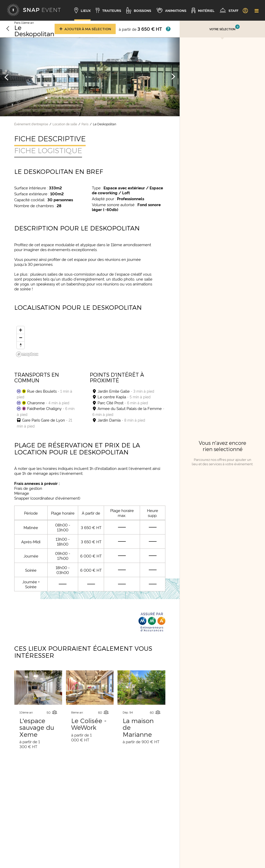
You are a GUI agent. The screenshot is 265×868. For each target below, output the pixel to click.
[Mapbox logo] (27, 354)
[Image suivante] (173, 77)
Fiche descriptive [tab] (50, 138)
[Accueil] (34, 10)
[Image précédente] (6, 77)
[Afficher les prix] (168, 29)
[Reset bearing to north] (21, 345)
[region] (90, 340)
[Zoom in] (21, 330)
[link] (245, 10)
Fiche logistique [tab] (48, 150)
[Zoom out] (21, 338)
